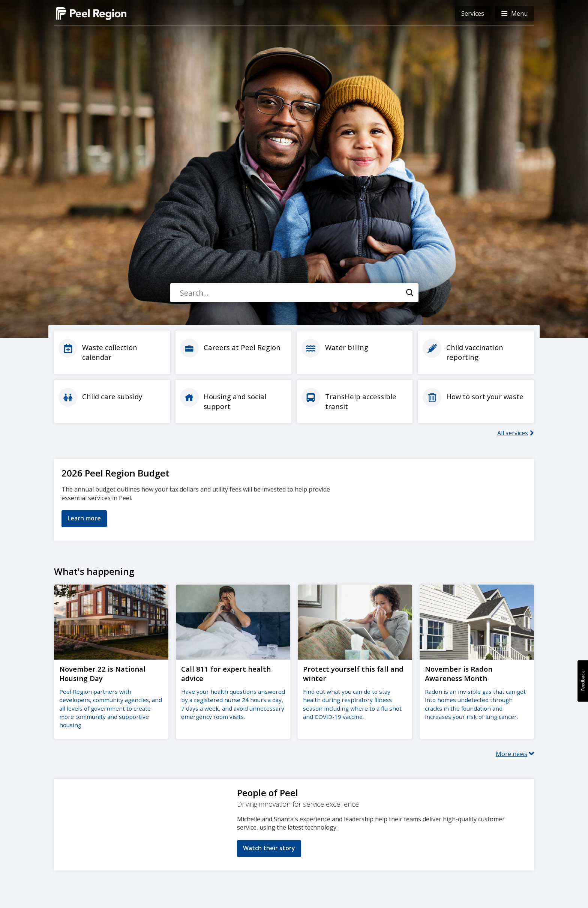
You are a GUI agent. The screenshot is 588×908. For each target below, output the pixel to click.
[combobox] (294, 293)
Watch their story (269, 847)
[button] (514, 14)
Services (473, 14)
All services (513, 433)
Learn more (84, 518)
